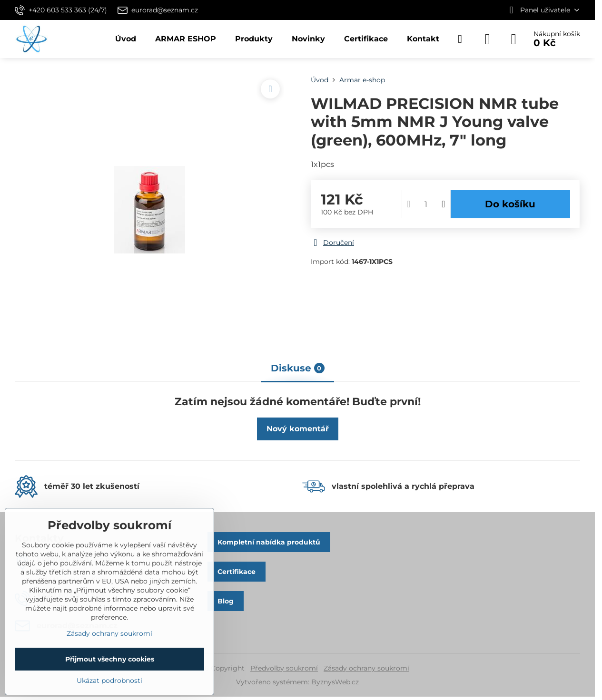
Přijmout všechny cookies (110, 659)
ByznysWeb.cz (335, 682)
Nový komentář (298, 429)
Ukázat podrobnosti (109, 681)
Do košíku (510, 204)
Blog (226, 601)
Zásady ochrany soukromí (366, 668)
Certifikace (237, 572)
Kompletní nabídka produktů (269, 542)
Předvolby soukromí (284, 668)
